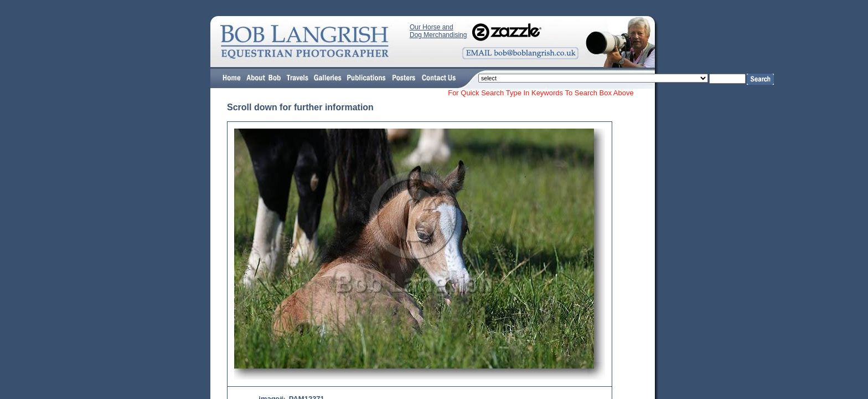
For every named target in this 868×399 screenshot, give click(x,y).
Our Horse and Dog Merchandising (438, 31)
